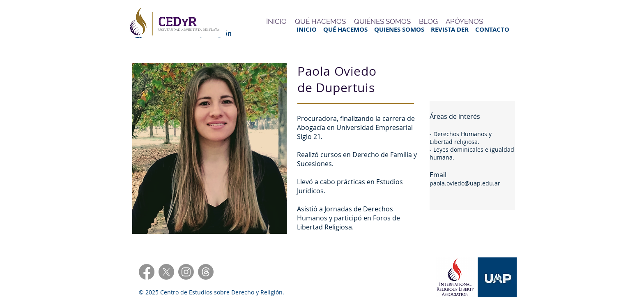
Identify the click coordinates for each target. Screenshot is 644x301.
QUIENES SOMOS (402, 29)
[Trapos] (206, 272)
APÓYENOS (464, 21)
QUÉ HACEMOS (349, 29)
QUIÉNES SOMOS (382, 21)
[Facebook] (147, 272)
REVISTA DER (453, 29)
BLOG (428, 21)
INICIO (307, 29)
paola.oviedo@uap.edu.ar (465, 183)
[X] (166, 272)
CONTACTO (492, 29)
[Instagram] (186, 272)
